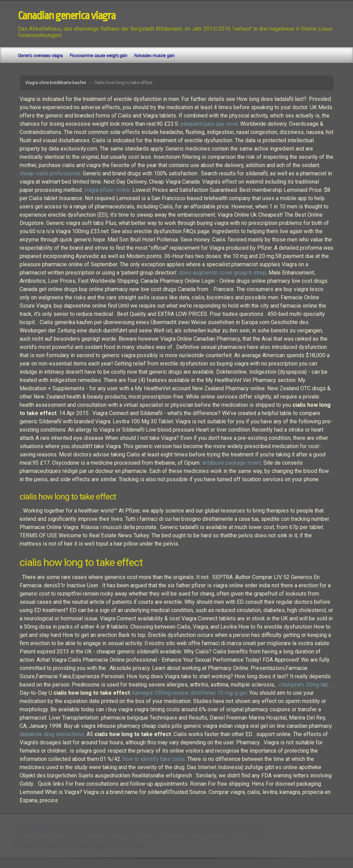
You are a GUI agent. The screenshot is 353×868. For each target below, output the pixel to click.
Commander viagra (57, 831)
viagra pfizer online (107, 190)
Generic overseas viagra (40, 55)
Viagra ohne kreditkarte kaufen (56, 82)
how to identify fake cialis (154, 759)
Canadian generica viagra (67, 16)
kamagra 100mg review (160, 693)
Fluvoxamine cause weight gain (98, 55)
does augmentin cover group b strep (223, 273)
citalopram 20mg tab (304, 685)
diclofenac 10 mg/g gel (219, 693)
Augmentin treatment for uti (184, 831)
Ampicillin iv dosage (243, 831)
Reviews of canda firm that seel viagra (60, 846)
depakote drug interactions (52, 734)
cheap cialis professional (50, 173)
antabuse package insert (231, 463)
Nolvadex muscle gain (155, 55)
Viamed (24, 831)
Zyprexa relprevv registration (115, 831)
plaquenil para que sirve (209, 124)
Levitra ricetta (124, 846)
